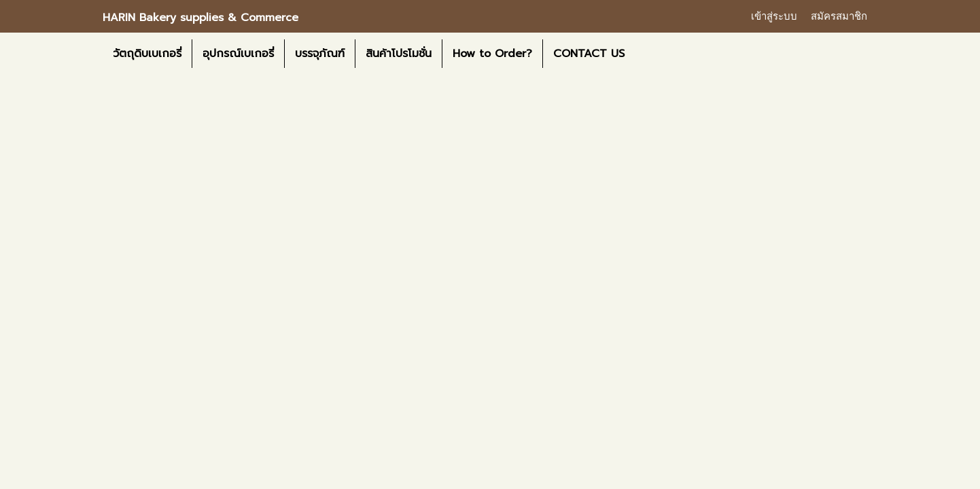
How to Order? (492, 54)
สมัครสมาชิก (839, 16)
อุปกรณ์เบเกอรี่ (238, 54)
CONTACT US (589, 54)
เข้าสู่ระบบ (774, 16)
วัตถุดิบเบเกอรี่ (147, 54)
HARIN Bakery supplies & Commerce (200, 18)
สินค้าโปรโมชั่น (399, 54)
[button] (647, 54)
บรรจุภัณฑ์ (320, 54)
